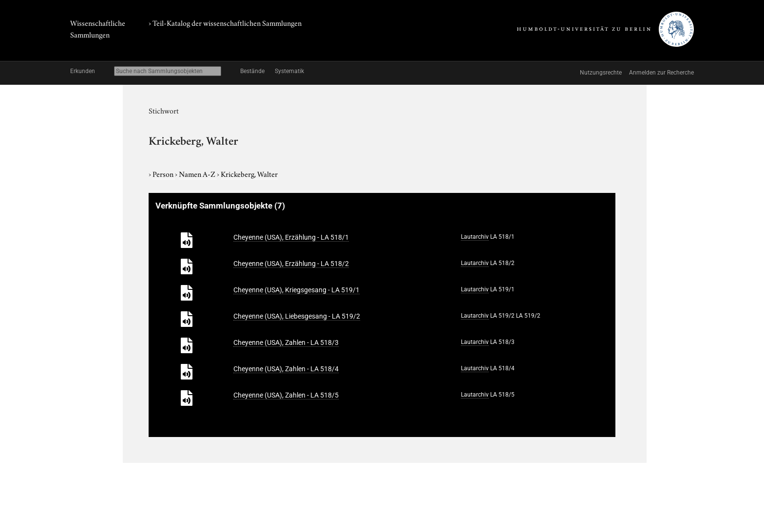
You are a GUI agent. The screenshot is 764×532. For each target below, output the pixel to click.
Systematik (289, 71)
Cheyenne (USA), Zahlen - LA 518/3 (286, 342)
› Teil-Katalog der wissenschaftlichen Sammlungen (225, 22)
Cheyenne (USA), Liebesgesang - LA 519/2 (297, 316)
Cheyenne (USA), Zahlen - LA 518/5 (286, 395)
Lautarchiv (475, 237)
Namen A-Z (198, 173)
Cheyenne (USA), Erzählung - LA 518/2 (291, 264)
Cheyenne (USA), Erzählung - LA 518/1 (291, 237)
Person (164, 173)
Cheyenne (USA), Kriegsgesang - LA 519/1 (296, 290)
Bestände (252, 71)
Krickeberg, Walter (249, 173)
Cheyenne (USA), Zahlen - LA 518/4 (286, 369)
